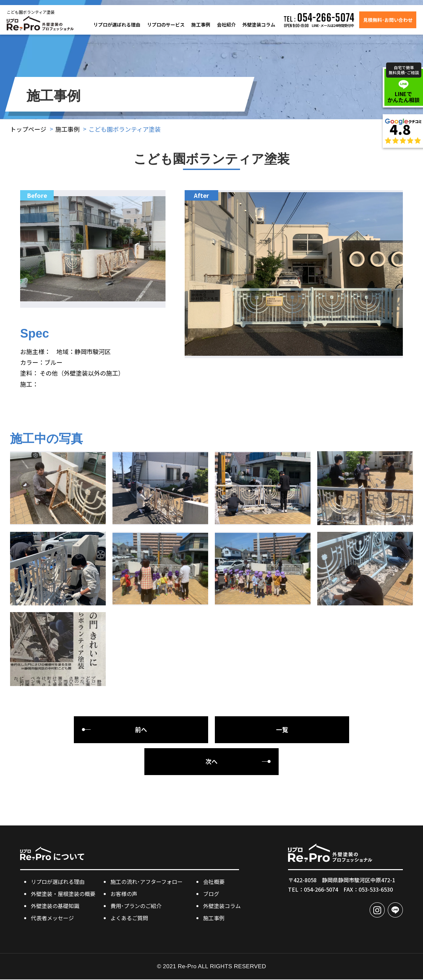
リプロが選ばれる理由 (117, 25)
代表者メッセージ (52, 918)
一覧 (282, 730)
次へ (211, 762)
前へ (141, 730)
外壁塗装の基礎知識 (55, 906)
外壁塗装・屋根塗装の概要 (63, 894)
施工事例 (201, 25)
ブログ (211, 894)
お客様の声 (124, 894)
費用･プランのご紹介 (136, 906)
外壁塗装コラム (259, 25)
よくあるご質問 (129, 918)
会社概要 (214, 882)
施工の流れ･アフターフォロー (147, 882)
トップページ (28, 129)
